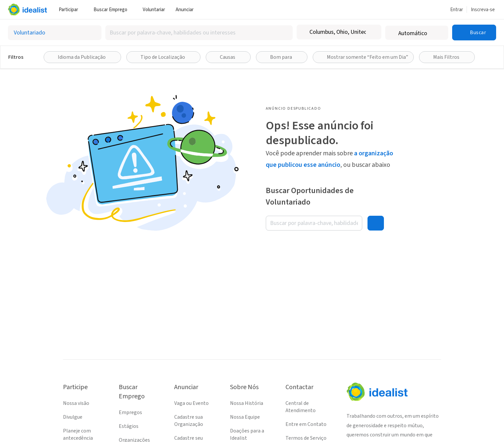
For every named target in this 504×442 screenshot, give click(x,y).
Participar (71, 10)
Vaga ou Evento (191, 403)
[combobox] (199, 33)
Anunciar (187, 10)
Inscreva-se (483, 10)
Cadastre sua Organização (189, 421)
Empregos (130, 412)
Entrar (457, 10)
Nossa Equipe (245, 417)
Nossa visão (76, 403)
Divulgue (73, 417)
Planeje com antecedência (78, 434)
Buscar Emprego (113, 10)
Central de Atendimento (301, 407)
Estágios (129, 426)
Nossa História (247, 403)
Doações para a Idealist (247, 434)
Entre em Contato (306, 424)
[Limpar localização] (372, 32)
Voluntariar (154, 10)
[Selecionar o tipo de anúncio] (55, 33)
